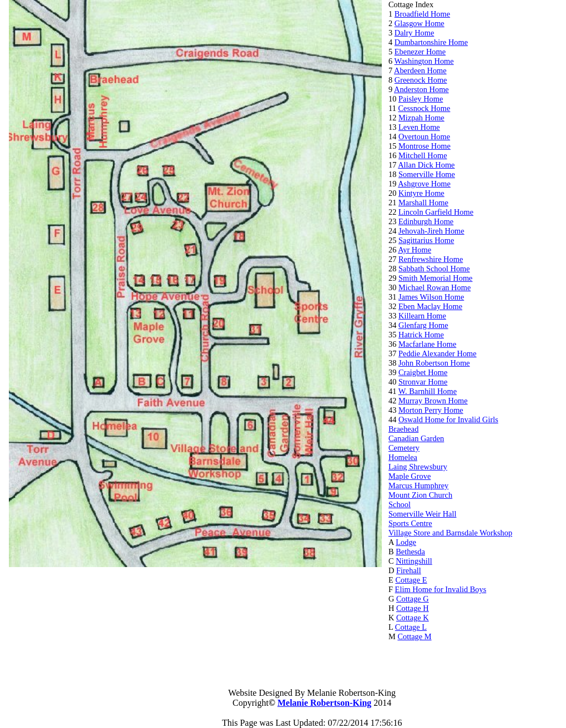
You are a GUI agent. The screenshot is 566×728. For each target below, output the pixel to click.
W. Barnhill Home (428, 391)
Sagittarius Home (426, 240)
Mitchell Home (423, 155)
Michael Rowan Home (434, 287)
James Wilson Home (431, 297)
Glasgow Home (420, 23)
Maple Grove (410, 476)
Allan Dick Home (426, 165)
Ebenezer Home (420, 52)
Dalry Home (415, 33)
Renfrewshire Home (431, 259)
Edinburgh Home (426, 221)
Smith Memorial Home (436, 278)
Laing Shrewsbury (418, 467)
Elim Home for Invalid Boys (441, 589)
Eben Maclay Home (430, 306)
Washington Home (424, 61)
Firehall (409, 570)
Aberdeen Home (420, 70)
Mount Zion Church (420, 495)
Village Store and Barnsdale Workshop (450, 533)
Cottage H (413, 608)
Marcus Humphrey (418, 486)
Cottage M (414, 636)
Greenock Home (421, 80)
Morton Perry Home (431, 410)
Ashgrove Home (424, 184)
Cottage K (413, 618)
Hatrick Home (421, 335)
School (400, 504)
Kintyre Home (421, 193)
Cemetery (404, 448)
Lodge (406, 542)
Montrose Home (424, 146)
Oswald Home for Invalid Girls (448, 419)
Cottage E (411, 580)
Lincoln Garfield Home (436, 212)
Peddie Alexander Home (438, 353)
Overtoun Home (424, 136)
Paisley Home (421, 99)
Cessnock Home (424, 108)
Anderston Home (421, 89)
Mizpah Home (421, 118)
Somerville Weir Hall (422, 514)
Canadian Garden (416, 438)
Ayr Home (415, 250)
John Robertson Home (434, 363)
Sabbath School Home (434, 269)
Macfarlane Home (427, 344)
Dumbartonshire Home (431, 42)
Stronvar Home (423, 382)
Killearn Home (422, 316)
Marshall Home (423, 203)
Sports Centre (410, 523)
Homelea (403, 457)
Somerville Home (427, 174)
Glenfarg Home (423, 325)
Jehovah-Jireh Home (431, 231)
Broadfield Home (422, 14)
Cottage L (411, 627)
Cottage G (413, 599)
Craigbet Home (423, 372)
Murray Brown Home (433, 401)
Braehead (403, 429)
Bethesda (410, 552)
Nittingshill (414, 561)
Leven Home (419, 127)
